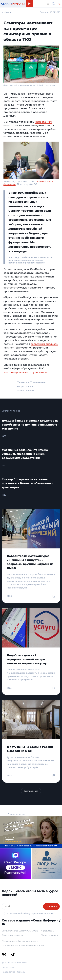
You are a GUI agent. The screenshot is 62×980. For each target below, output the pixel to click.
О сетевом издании (13, 935)
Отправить (51, 906)
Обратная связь (49, 935)
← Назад (6, 12)
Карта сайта (9, 967)
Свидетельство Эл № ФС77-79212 (20, 931)
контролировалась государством (25, 372)
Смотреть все (31, 791)
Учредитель (47, 931)
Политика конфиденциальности (20, 941)
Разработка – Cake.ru (14, 972)
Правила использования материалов (23, 945)
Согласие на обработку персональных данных (30, 914)
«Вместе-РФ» (43, 122)
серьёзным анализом (44, 344)
